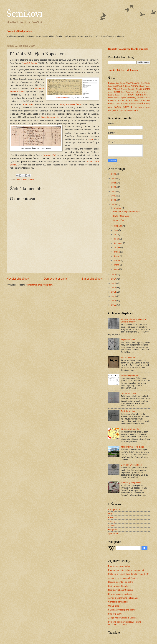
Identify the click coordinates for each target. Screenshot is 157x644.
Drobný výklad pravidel (20, 31)
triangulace (113, 110)
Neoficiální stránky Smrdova (121, 590)
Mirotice (147, 95)
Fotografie (113, 529)
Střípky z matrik (115, 614)
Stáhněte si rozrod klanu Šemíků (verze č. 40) (129, 574)
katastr (117, 92)
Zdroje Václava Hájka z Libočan (122, 618)
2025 (114, 178)
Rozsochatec (114, 104)
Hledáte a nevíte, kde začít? (121, 582)
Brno (117, 83)
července (118, 243)
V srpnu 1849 (50, 155)
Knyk (123, 92)
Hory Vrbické (114, 89)
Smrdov (141, 103)
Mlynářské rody (128, 340)
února (117, 265)
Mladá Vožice (114, 98)
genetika (120, 86)
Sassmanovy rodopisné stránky (122, 610)
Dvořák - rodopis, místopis (120, 594)
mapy (131, 95)
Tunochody (123, 110)
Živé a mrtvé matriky (130, 429)
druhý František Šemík (71, 104)
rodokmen (145, 100)
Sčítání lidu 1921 (129, 393)
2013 (114, 296)
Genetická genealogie (118, 602)
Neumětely (132, 98)
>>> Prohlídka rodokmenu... (124, 70)
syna (90, 139)
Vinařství (112, 525)
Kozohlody (130, 92)
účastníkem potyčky (50, 117)
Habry (128, 86)
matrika (139, 95)
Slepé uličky (119, 220)
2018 (114, 275)
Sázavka (124, 104)
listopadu (118, 226)
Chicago (124, 89)
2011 (114, 305)
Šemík (31, 179)
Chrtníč (139, 89)
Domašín (111, 86)
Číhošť (129, 83)
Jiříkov (111, 92)
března (117, 260)
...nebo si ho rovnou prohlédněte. (123, 578)
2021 (114, 196)
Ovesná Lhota (116, 100)
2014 (114, 292)
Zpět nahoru (114, 533)
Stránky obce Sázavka (118, 586)
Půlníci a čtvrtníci (129, 357)
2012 (114, 301)
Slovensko (133, 104)
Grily (110, 514)
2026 (114, 174)
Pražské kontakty (129, 411)
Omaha (147, 98)
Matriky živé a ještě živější (133, 447)
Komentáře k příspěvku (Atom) (40, 285)
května (117, 252)
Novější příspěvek (18, 279)
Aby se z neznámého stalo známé (123, 598)
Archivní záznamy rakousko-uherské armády (134, 320)
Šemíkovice (139, 107)
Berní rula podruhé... (130, 375)
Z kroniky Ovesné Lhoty (132, 465)
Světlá (118, 107)
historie (135, 86)
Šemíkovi (25, 13)
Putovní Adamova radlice (119, 566)
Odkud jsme (114, 606)
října (116, 230)
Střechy (112, 522)
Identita (146, 89)
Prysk (136, 101)
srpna (116, 239)
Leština (111, 95)
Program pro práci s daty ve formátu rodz (127, 570)
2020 (114, 200)
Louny (124, 95)
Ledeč (148, 92)
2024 (114, 183)
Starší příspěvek (92, 279)
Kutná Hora (22, 179)
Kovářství (112, 517)
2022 (114, 191)
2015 (114, 288)
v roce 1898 (27, 104)
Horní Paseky (145, 86)
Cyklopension (114, 509)
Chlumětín (131, 89)
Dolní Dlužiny (146, 83)
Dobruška (136, 83)
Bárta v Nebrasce (121, 216)
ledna (116, 269)
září (116, 234)
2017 (114, 279)
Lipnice (118, 95)
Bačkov (111, 83)
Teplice (148, 107)
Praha (129, 100)
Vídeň (129, 110)
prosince (118, 208)
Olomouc (140, 98)
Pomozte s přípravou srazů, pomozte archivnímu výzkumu (125, 623)
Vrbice (135, 110)
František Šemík (29, 63)
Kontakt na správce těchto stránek (128, 49)
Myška (123, 98)
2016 (114, 283)
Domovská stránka (55, 279)
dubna (117, 256)
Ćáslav (123, 83)
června (117, 247)
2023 (114, 187)
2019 (114, 204)
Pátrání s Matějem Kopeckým (126, 212)
